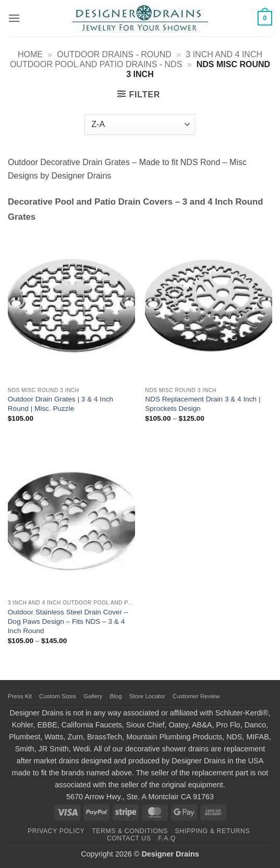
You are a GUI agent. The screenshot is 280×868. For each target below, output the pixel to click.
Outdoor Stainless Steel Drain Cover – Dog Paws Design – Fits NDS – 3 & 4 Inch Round (68, 621)
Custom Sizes (58, 696)
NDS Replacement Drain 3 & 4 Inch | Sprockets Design (203, 404)
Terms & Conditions (130, 831)
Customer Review (196, 696)
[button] (14, 18)
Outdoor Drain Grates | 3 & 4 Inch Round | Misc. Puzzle (60, 404)
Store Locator (147, 696)
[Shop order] (140, 124)
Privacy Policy (56, 831)
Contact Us (129, 838)
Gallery (93, 696)
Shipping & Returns (213, 831)
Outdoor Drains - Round (114, 54)
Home (30, 54)
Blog (116, 696)
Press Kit (20, 696)
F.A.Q (167, 838)
